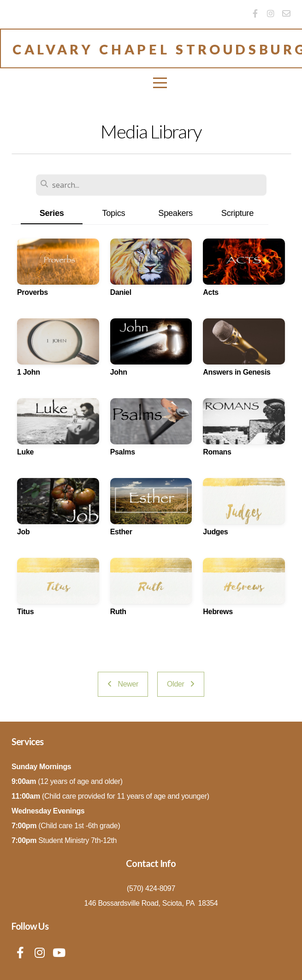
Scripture (237, 213)
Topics (113, 213)
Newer (123, 684)
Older (181, 684)
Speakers (175, 213)
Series (52, 213)
